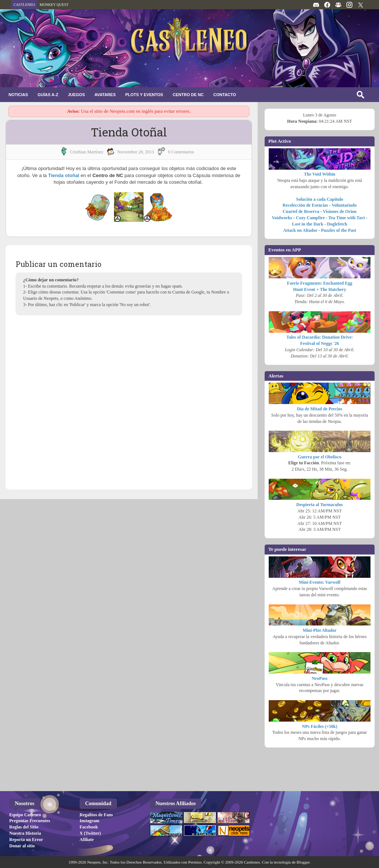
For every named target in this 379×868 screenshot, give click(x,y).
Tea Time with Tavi (346, 218)
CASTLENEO (24, 5)
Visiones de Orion (340, 211)
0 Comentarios (181, 152)
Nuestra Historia (25, 833)
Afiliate (87, 840)
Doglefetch (337, 224)
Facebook (89, 827)
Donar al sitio (22, 846)
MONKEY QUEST (54, 5)
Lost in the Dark (308, 224)
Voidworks (282, 218)
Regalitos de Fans (96, 815)
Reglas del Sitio (24, 827)
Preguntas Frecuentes (30, 821)
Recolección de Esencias (306, 205)
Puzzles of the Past (338, 230)
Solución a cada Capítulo (320, 199)
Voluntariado (344, 205)
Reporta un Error (26, 840)
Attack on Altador (300, 230)
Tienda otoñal (64, 175)
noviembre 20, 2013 (136, 152)
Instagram (89, 821)
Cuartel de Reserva (301, 211)
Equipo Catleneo (25, 815)
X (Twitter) (90, 833)
